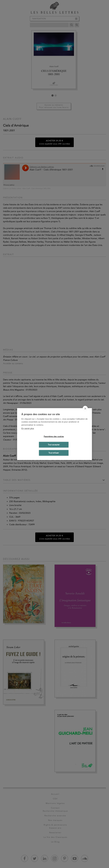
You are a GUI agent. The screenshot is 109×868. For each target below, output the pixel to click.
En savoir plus (28, 428)
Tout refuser (54, 453)
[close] (85, 408)
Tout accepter (54, 445)
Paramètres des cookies (54, 437)
